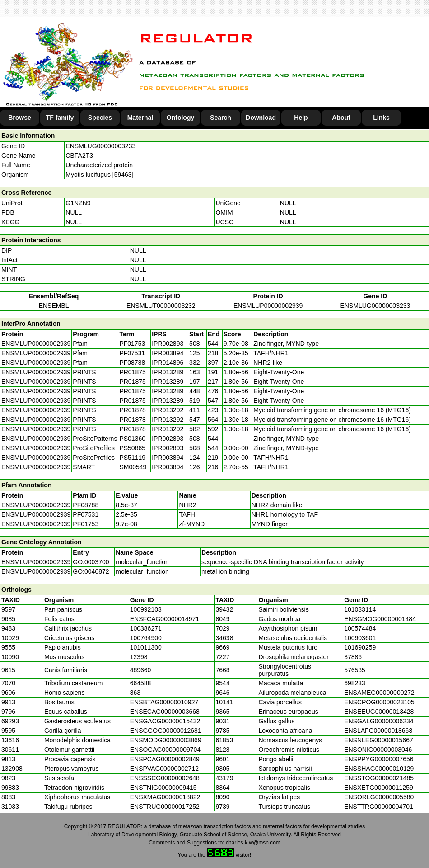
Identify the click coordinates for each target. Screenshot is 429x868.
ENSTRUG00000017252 (165, 807)
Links (381, 118)
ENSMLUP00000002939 (268, 306)
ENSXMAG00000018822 (165, 797)
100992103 (146, 609)
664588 (141, 683)
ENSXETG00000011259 (379, 788)
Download (261, 118)
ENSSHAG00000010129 (379, 769)
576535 (355, 670)
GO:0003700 (91, 562)
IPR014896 (168, 363)
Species (100, 118)
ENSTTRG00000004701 (379, 807)
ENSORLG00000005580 (379, 797)
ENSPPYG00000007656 (379, 759)
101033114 (360, 609)
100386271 (146, 628)
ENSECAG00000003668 (165, 712)
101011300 (146, 647)
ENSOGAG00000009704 (165, 750)
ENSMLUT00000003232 (161, 306)
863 (135, 693)
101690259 (360, 647)
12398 (139, 657)
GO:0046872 (91, 571)
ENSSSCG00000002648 (165, 778)
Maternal (140, 118)
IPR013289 (168, 372)
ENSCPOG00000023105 (379, 702)
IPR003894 (168, 353)
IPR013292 (168, 410)
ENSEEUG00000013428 (379, 712)
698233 (355, 683)
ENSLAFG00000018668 (378, 731)
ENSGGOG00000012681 (166, 731)
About (341, 118)
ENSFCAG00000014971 (165, 619)
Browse (20, 118)
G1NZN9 (78, 203)
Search (221, 118)
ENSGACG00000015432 (165, 721)
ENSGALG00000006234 (379, 721)
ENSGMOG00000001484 (380, 619)
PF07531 (86, 514)
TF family (60, 118)
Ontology (180, 118)
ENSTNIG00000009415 (163, 788)
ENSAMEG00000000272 (379, 693)
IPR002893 (168, 344)
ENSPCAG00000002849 (165, 759)
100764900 (146, 638)
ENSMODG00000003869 (166, 740)
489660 (141, 670)
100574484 (360, 628)
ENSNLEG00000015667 (379, 740)
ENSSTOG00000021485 (379, 778)
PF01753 (86, 524)
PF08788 (86, 505)
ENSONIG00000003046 (378, 750)
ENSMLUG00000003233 (100, 146)
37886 (353, 657)
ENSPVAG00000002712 (164, 769)
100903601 (360, 638)
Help (301, 118)
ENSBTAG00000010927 (164, 702)
